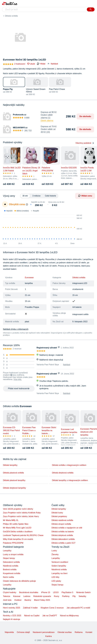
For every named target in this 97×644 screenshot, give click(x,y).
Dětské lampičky (10, 465)
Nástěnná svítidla (11, 566)
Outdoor (18, 600)
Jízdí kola (7, 600)
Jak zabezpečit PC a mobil (78, 608)
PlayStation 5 (67, 592)
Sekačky (82, 596)
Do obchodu (85, 116)
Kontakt (89, 632)
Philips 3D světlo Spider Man (16, 524)
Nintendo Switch (83, 592)
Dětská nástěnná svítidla (62, 520)
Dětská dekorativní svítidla (63, 539)
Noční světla (8, 577)
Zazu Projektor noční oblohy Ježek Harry (21, 516)
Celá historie (50, 196)
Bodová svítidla (10, 570)
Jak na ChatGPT (50, 616)
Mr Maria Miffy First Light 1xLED (17, 528)
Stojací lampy (9, 558)
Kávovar (17, 596)
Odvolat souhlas (65, 632)
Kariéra (48, 636)
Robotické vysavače (42, 596)
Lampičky (7, 551)
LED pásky (56, 581)
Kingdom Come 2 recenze (52, 608)
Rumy (57, 596)
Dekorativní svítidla (11, 562)
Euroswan (29, 278)
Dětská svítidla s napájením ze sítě (67, 528)
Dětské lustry (57, 513)
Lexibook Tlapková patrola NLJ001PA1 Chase (23, 535)
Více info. (18, 379)
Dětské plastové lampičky (14, 480)
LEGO (56, 592)
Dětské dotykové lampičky (14, 488)
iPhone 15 (46, 592)
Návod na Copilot (32, 616)
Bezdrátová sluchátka (29, 592)
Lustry (54, 551)
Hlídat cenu (85, 196)
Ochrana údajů (23, 632)
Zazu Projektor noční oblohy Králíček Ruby (22, 513)
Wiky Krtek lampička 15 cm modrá (18, 539)
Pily (74, 596)
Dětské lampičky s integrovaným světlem (70, 480)
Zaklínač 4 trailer (30, 608)
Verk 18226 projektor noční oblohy (18, 509)
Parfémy (66, 596)
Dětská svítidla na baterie (63, 532)
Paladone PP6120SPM (13, 543)
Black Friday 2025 (42, 600)
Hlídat (41, 64)
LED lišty (55, 577)
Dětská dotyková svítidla (63, 473)
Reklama (79, 632)
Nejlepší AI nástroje (12, 619)
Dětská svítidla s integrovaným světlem (69, 465)
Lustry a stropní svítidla (13, 554)
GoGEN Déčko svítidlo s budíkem (18, 532)
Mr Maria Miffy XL (11, 520)
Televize (7, 596)
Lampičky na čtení (59, 573)
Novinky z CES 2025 (12, 616)
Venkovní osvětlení (60, 562)
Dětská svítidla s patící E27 (63, 543)
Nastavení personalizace (44, 632)
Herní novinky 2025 (12, 608)
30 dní (25, 196)
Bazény (28, 600)
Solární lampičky (59, 566)
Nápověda (9, 632)
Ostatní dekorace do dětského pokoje (19, 581)
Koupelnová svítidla (12, 573)
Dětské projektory (59, 516)
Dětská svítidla (11, 16)
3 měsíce (36, 196)
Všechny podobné (85, 143)
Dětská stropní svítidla (61, 524)
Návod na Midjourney (69, 616)
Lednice (27, 596)
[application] (41, 227)
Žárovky (55, 554)
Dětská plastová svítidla (13, 473)
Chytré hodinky (10, 592)
